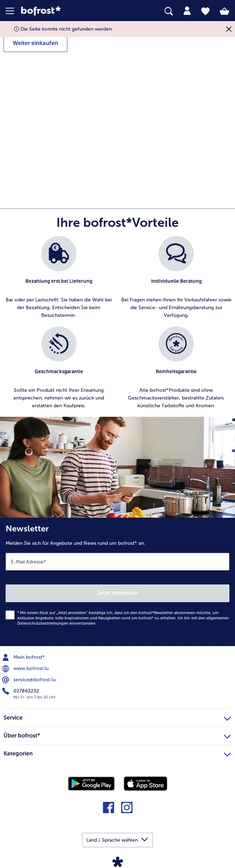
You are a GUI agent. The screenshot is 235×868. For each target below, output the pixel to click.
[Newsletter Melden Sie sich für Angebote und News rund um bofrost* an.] (117, 582)
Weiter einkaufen (35, 43)
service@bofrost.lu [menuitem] (30, 680)
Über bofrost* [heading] (117, 735)
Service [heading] (117, 717)
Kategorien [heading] (117, 753)
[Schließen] (229, 29)
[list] (117, 326)
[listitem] (59, 278)
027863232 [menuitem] (21, 691)
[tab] (187, 11)
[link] (66, 11)
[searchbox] (169, 11)
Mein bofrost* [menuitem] (24, 657)
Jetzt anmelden (117, 593)
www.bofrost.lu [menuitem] (26, 669)
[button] (13, 11)
